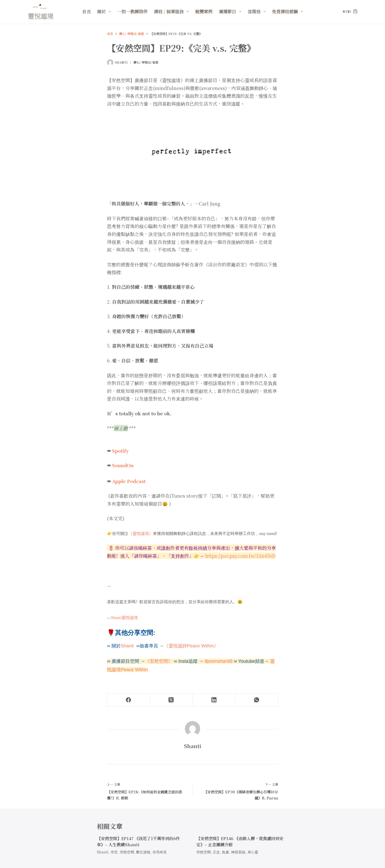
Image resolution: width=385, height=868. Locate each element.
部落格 (258, 11)
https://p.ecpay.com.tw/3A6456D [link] (240, 556)
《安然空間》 (159, 661)
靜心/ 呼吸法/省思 (146, 62)
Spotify (120, 451)
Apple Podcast (129, 481)
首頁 (87, 11)
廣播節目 (231, 11)
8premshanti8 (219, 661)
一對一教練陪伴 (132, 11)
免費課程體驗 (288, 11)
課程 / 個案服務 (172, 11)
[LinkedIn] (214, 700)
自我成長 (160, 852)
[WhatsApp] (257, 700)
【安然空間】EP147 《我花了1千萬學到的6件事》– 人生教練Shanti (138, 842)
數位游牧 (143, 852)
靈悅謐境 (41, 16)
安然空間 (127, 852)
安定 (114, 852)
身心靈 (253, 852)
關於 (105, 11)
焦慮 (225, 852)
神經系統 (238, 852)
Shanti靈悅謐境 (124, 618)
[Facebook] (129, 700)
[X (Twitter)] (171, 700)
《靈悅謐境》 (141, 534)
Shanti (128, 646)
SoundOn (123, 465)
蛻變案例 (204, 11)
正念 (216, 852)
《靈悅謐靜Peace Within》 (191, 646)
